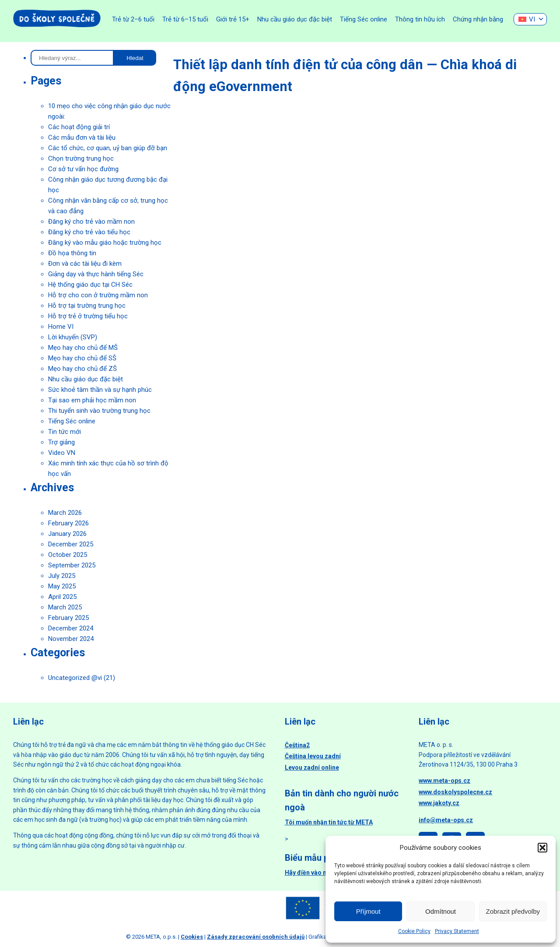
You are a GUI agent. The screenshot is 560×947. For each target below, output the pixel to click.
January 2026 (67, 534)
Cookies (192, 937)
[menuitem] (530, 19)
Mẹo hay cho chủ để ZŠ (82, 369)
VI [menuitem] (532, 19)
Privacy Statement (457, 931)
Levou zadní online (312, 767)
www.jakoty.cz (439, 803)
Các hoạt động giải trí (79, 127)
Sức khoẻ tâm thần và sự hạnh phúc (100, 390)
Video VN (62, 453)
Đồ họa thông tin (72, 253)
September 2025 (72, 565)
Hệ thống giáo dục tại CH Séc (90, 285)
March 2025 (65, 607)
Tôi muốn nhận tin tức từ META (329, 822)
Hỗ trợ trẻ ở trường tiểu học (88, 316)
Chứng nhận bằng (478, 19)
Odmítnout (441, 911)
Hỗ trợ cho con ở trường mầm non (98, 295)
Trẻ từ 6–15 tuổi (185, 19)
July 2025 (62, 576)
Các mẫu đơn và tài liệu (82, 137)
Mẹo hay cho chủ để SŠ (82, 358)
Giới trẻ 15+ (233, 19)
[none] (530, 19)
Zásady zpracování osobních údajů (256, 937)
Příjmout (368, 911)
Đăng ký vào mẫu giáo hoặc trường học (105, 243)
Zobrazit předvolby (513, 911)
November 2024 (71, 639)
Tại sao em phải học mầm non (92, 400)
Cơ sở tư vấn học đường (83, 169)
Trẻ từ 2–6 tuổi (133, 19)
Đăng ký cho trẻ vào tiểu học (89, 232)
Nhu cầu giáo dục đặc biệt (295, 19)
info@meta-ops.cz (446, 820)
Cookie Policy (414, 931)
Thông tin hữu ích (420, 19)
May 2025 (62, 586)
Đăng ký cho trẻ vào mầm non (91, 222)
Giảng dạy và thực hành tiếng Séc (96, 274)
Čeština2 (297, 745)
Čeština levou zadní (313, 756)
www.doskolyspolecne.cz (455, 792)
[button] (542, 848)
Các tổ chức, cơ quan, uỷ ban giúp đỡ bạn (108, 148)
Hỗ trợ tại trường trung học (87, 306)
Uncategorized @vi (75, 678)
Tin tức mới (65, 432)
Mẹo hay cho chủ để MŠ (83, 348)
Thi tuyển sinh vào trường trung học (99, 411)
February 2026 (68, 523)
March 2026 (65, 513)
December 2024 (71, 628)
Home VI (61, 327)
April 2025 (62, 597)
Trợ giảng (61, 442)
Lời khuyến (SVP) (73, 337)
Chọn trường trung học (81, 158)
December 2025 (71, 544)
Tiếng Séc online (364, 19)
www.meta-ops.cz (444, 781)
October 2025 (68, 555)
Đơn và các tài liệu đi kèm (85, 264)
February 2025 (68, 618)
